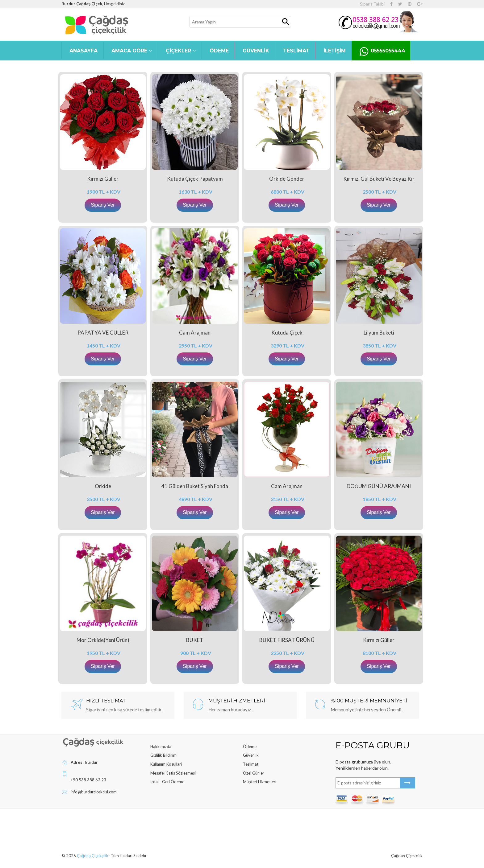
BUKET (195, 640)
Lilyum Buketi (379, 333)
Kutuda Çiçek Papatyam (195, 179)
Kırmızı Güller (103, 179)
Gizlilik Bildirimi (164, 755)
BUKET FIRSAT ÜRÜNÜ (287, 640)
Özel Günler (254, 773)
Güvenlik (251, 755)
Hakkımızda (161, 747)
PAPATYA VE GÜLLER (103, 333)
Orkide (103, 486)
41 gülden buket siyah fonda (195, 486)
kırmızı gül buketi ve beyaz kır (379, 179)
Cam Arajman (195, 333)
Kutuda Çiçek (287, 333)
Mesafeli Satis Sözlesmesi (173, 773)
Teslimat (251, 764)
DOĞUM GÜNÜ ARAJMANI (379, 486)
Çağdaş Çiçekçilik (93, 856)
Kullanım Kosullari (166, 764)
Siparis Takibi (372, 4)
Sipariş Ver (103, 205)
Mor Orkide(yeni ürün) (103, 640)
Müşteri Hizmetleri (260, 782)
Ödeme (250, 747)
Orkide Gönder (287, 179)
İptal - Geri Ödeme (167, 782)
